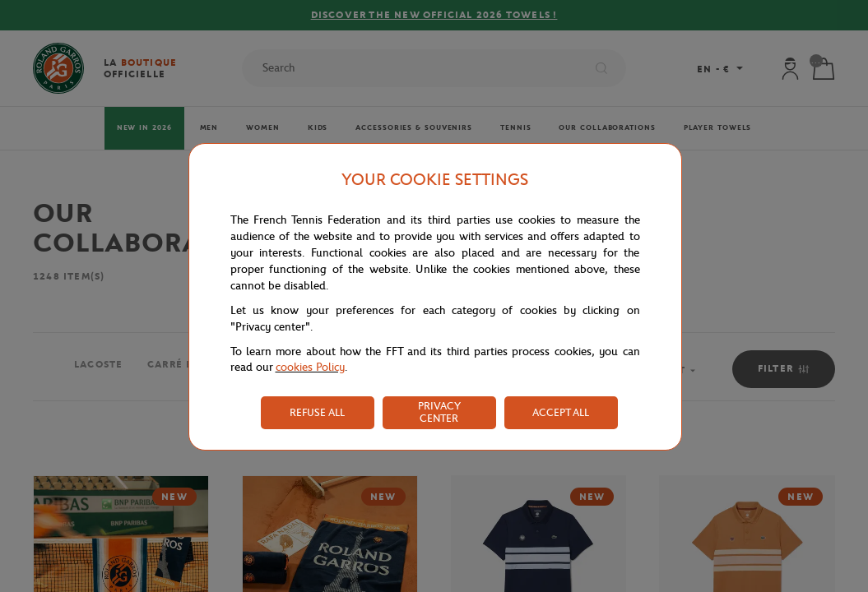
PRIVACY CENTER (439, 412)
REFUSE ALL (317, 412)
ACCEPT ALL (561, 412)
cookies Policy (310, 367)
